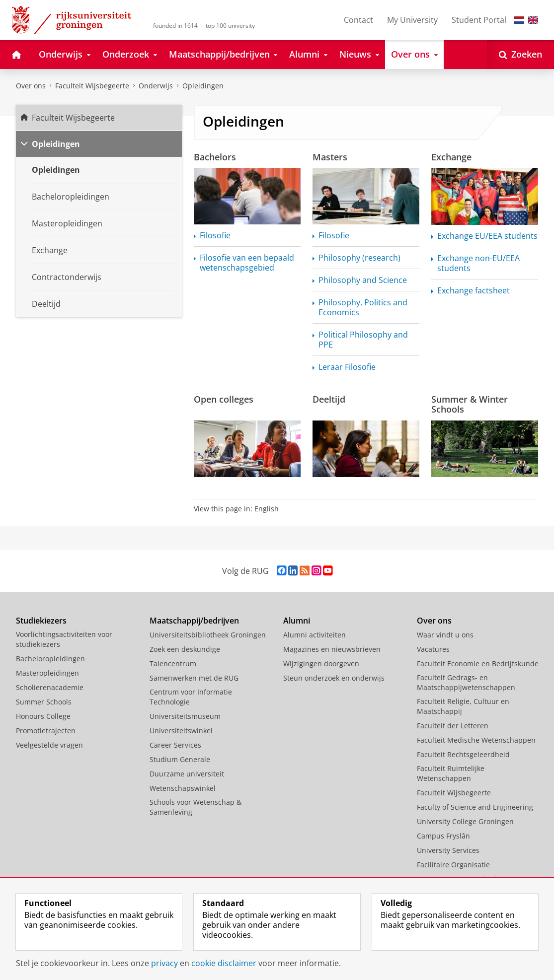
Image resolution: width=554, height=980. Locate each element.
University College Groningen (465, 821)
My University (412, 20)
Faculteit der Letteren (453, 726)
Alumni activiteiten (315, 635)
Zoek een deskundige (185, 649)
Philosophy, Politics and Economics (363, 307)
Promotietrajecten (46, 731)
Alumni (297, 621)
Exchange (451, 157)
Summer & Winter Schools (470, 404)
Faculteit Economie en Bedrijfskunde (478, 664)
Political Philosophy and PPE (363, 340)
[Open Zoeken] (520, 55)
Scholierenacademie (50, 687)
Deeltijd (329, 399)
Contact (358, 20)
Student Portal (479, 20)
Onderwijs (156, 86)
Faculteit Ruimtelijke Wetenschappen (451, 773)
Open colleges (224, 399)
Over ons (31, 86)
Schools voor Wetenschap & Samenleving (196, 807)
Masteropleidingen (47, 673)
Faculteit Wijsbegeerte (92, 86)
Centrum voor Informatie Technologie (191, 697)
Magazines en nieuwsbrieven (332, 649)
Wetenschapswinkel (183, 788)
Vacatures (433, 649)
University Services (448, 850)
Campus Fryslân (443, 836)
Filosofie (215, 235)
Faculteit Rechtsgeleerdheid (463, 754)
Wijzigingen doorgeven (321, 664)
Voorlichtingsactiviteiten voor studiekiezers (64, 639)
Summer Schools (44, 702)
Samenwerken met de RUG (194, 678)
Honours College (43, 716)
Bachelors (215, 157)
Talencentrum (173, 664)
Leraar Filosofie (347, 367)
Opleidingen (203, 86)
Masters (330, 157)
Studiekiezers (41, 621)
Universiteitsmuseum (185, 716)
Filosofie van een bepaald (247, 263)
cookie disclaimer (224, 963)
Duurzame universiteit (187, 774)
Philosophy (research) (359, 258)
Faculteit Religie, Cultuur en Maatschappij (463, 706)
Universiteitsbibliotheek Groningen (208, 635)
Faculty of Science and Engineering (475, 807)
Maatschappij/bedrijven (194, 621)
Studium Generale (180, 759)
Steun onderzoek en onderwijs (334, 678)
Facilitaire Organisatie (453, 865)
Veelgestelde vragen (49, 745)
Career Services (175, 745)
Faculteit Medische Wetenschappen (476, 740)
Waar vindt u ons (445, 635)
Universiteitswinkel (181, 731)
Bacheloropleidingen (50, 659)
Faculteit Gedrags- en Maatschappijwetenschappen (466, 682)
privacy (164, 963)
